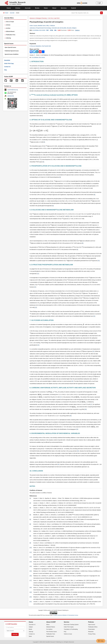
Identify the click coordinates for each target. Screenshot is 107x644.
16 (72, 381)
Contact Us (7, 67)
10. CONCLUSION (36, 471)
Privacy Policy (92, 634)
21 (31, 602)
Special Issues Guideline (12, 54)
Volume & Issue (68, 634)
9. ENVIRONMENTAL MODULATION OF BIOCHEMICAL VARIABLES (55, 433)
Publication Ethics (93, 627)
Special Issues (50, 636)
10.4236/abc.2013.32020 (39, 30)
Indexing (8, 38)
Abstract (32, 33)
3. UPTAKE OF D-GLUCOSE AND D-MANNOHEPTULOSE (51, 120)
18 (86, 409)
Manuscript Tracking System (71, 625)
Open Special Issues (10, 47)
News (46, 8)
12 (35, 287)
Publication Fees (11, 35)
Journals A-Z (32, 625)
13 (94, 316)
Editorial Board (10, 31)
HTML (52, 30)
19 (77, 429)
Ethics (48, 625)
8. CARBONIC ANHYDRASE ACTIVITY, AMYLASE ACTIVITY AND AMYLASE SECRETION (63, 388)
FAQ (5, 70)
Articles (18, 8)
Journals (28, 8)
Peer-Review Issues (52, 632)
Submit (73, 8)
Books (37, 8)
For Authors (49, 629)
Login (99, 3)
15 (93, 351)
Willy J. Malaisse (51, 26)
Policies (91, 622)
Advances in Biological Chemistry (38, 18)
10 (98, 261)
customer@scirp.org (12, 90)
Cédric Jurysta (33, 26)
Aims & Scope (10, 22)
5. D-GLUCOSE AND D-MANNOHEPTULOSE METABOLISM (52, 210)
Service (67, 622)
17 (61, 397)
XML (55, 30)
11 (38, 274)
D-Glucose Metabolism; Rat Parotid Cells (40, 46)
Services (64, 8)
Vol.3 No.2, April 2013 (54, 18)
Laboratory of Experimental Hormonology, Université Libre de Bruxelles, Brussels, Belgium (53, 28)
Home (9, 8)
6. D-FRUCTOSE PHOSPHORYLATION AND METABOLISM (51, 265)
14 (38, 345)
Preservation (91, 629)
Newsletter (7, 60)
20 (78, 451)
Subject (31, 627)
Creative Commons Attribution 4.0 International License (66, 615)
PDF (47, 30)
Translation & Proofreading (71, 629)
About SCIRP (51, 622)
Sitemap (31, 632)
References (33, 496)
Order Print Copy (9, 63)
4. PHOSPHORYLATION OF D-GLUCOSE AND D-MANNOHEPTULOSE (56, 166)
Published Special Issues (12, 51)
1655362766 (11, 96)
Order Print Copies (69, 627)
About (54, 8)
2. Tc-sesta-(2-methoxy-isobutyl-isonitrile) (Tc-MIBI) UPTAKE (54, 95)
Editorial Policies (51, 627)
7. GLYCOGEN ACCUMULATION (42, 320)
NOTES (32, 486)
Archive (8, 28)
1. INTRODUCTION (37, 61)
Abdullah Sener (42, 26)
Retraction (91, 632)
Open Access (92, 625)
